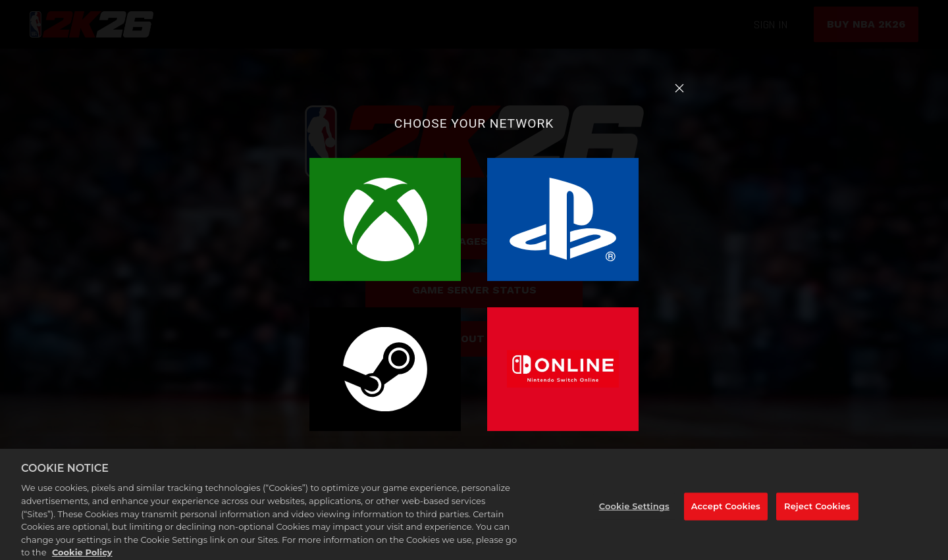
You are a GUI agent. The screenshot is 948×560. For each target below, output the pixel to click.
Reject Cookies (817, 509)
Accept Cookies (726, 509)
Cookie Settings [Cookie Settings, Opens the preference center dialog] (634, 509)
